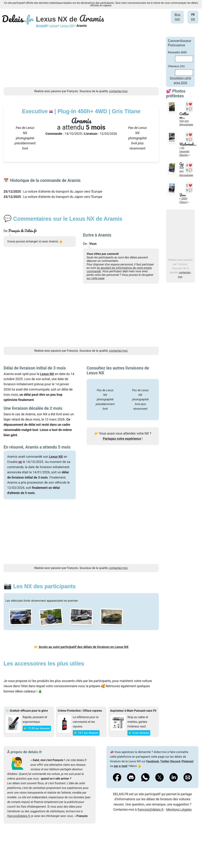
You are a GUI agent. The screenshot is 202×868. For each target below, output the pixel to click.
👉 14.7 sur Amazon (86, 733)
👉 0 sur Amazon (139, 733)
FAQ (177, 19)
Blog (177, 15)
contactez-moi (118, 91)
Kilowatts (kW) (177, 52)
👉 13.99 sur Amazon (37, 728)
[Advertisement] (81, 62)
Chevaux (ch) (176, 66)
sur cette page (96, 278)
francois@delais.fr (19, 816)
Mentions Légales (179, 810)
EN (193, 19)
